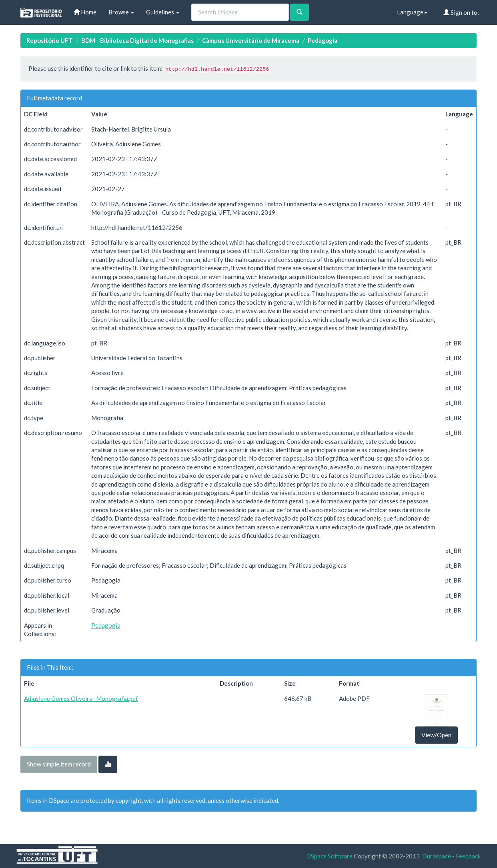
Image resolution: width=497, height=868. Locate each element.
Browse (121, 12)
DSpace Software (329, 856)
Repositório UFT (50, 40)
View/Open (436, 735)
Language (412, 12)
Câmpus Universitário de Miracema (251, 40)
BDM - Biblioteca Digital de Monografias (137, 40)
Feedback (468, 856)
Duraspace (437, 856)
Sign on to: (461, 12)
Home (85, 12)
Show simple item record (59, 764)
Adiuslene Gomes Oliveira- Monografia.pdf (81, 698)
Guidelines (163, 12)
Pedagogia (323, 40)
